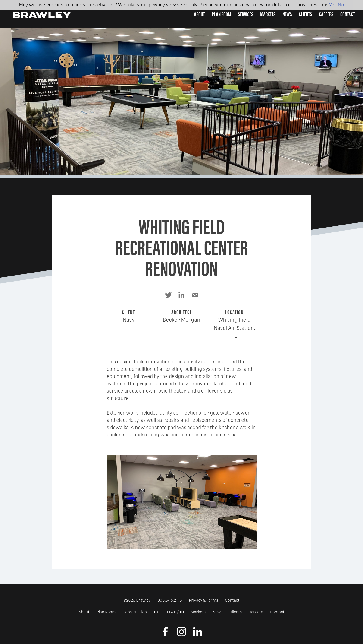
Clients (305, 14)
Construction (135, 612)
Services (246, 14)
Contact (348, 14)
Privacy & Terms (203, 600)
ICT (157, 612)
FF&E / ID (175, 612)
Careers (326, 14)
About (199, 14)
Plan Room (221, 14)
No (341, 5)
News (287, 14)
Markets (268, 14)
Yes (333, 5)
